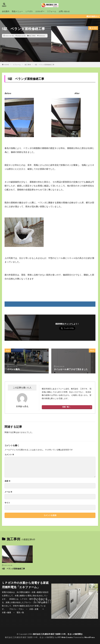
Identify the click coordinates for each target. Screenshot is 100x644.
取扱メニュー (17, 11)
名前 (7, 481)
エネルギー (40, 11)
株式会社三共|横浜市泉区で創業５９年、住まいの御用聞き (58, 634)
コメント (9, 455)
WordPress (90, 637)
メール (8, 492)
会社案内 (6, 11)
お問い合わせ (64, 11)
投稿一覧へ (66, 407)
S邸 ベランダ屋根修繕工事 (45, 65)
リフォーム (52, 11)
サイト (7, 503)
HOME (7, 65)
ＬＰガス (29, 11)
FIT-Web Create (65, 637)
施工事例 (32, 36)
